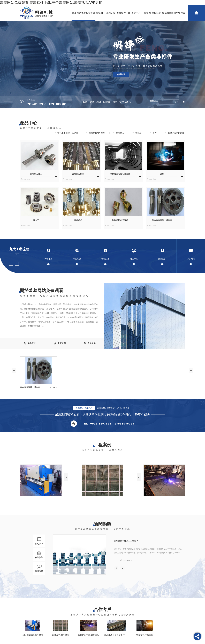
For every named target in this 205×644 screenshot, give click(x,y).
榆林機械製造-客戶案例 (32, 635)
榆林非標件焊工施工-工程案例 (117, 635)
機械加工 (101, 13)
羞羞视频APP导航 (97, 133)
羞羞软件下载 (123, 13)
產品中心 (136, 13)
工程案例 (146, 13)
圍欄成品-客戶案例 (60, 635)
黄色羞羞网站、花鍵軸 (30, 387)
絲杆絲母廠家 (78, 174)
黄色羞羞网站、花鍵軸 (68, 133)
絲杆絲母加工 (36, 174)
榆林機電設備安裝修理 (120, 174)
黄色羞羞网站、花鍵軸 (162, 220)
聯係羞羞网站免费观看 (174, 13)
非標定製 (111, 13)
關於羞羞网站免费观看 (42, 290)
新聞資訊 (157, 13)
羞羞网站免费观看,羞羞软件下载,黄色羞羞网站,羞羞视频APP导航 (51, 3)
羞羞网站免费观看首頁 (83, 13)
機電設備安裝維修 (176, 133)
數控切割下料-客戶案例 (88, 635)
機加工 (138, 133)
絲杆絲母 (120, 133)
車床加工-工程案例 (145, 635)
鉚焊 (155, 133)
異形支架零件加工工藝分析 (126, 541)
